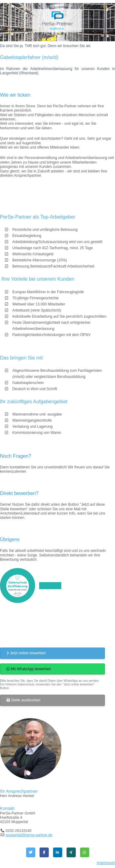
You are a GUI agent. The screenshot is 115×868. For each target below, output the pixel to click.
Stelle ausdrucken (23, 700)
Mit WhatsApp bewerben (29, 669)
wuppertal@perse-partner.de (29, 835)
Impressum (106, 863)
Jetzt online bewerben (26, 653)
